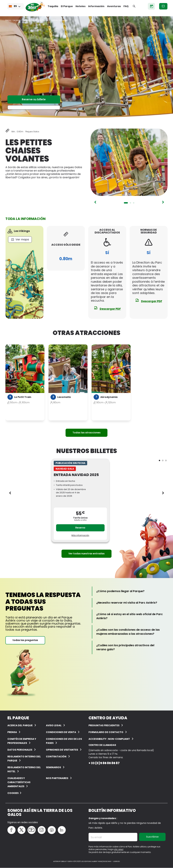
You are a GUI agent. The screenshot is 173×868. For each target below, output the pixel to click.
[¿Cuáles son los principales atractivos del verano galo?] (130, 647)
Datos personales (20, 750)
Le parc (17, 20)
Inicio (8, 20)
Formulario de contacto (106, 732)
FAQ (126, 6)
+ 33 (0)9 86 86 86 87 (104, 763)
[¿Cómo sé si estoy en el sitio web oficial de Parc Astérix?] (130, 616)
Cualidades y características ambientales (19, 782)
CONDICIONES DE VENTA (61, 732)
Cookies (13, 793)
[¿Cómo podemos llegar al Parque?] (120, 591)
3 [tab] (134, 203)
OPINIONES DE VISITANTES (62, 750)
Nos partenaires (57, 778)
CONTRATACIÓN (56, 757)
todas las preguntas (25, 640)
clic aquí (119, 849)
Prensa (12, 732)
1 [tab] (126, 203)
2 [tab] (130, 203)
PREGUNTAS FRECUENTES (104, 725)
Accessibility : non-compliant (109, 739)
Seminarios (53, 767)
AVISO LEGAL (54, 725)
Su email (96, 837)
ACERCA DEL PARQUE (20, 725)
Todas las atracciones (86, 433)
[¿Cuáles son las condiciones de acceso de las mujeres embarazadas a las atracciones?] (130, 632)
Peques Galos (30, 20)
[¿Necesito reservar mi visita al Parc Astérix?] (127, 603)
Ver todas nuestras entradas (86, 554)
